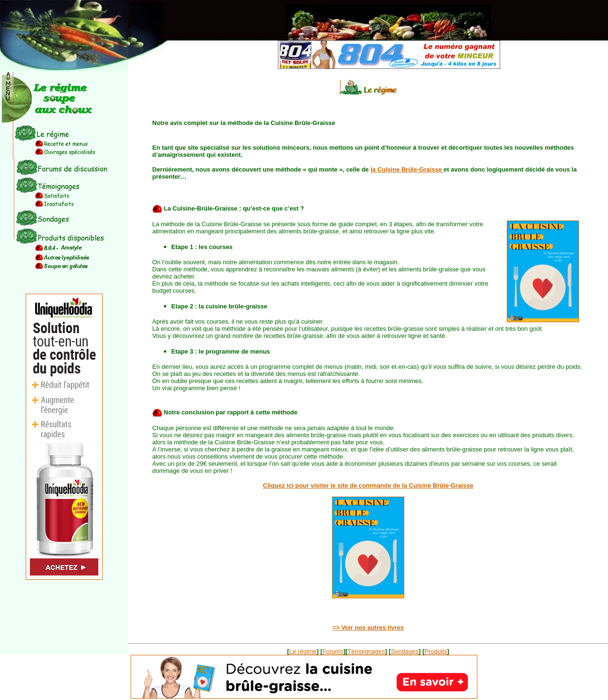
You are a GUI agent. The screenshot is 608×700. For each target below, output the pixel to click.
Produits (436, 651)
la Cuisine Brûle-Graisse (407, 169)
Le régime (303, 651)
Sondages (405, 651)
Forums (333, 651)
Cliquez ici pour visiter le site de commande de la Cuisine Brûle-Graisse (368, 485)
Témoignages (366, 651)
